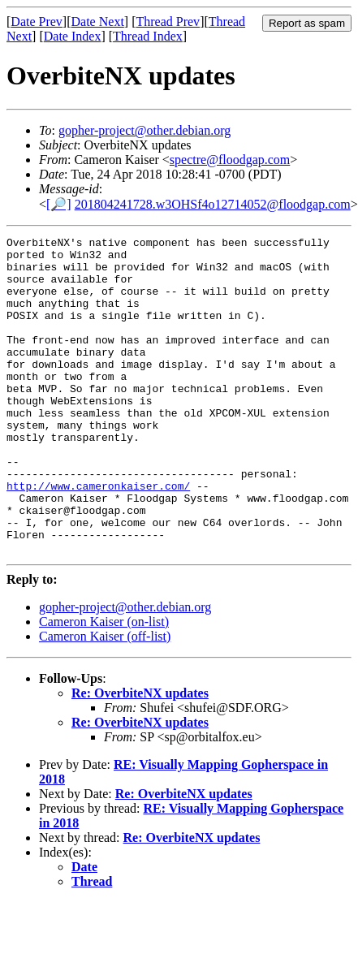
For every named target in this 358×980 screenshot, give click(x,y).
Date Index (73, 36)
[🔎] (59, 204)
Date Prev (37, 22)
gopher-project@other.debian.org (144, 130)
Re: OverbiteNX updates (140, 756)
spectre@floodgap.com (230, 160)
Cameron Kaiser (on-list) (104, 685)
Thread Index (148, 36)
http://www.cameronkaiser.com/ (98, 537)
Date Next (98, 22)
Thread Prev (168, 22)
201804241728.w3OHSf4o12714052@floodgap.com (213, 204)
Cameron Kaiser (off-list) (105, 699)
